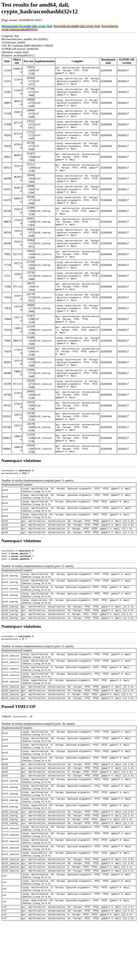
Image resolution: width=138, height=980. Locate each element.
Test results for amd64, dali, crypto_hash (77, 26)
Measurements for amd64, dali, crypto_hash (27, 26)
